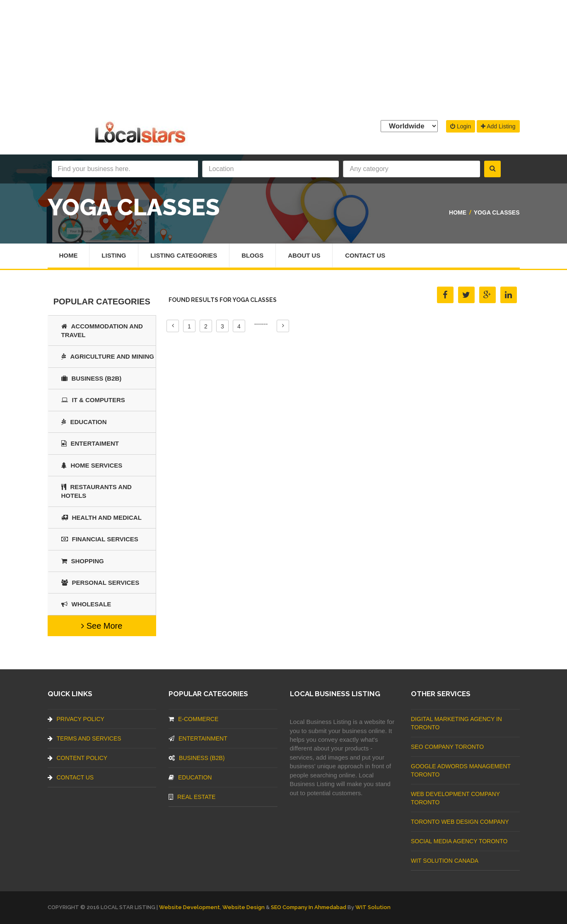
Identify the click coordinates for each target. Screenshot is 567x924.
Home (458, 212)
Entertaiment (90, 443)
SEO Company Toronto (447, 747)
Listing (114, 255)
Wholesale (86, 604)
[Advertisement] (284, 58)
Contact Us (366, 255)
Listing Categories (184, 255)
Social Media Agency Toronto (459, 841)
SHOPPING (83, 561)
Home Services (92, 465)
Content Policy (78, 758)
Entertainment (198, 738)
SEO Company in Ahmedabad (309, 907)
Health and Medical (101, 517)
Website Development (189, 907)
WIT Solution (373, 907)
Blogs (253, 255)
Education (84, 422)
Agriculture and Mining (108, 356)
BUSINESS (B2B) (92, 378)
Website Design (244, 907)
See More (102, 626)
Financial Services (100, 539)
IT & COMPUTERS (93, 400)
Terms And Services (84, 738)
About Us (304, 255)
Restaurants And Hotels (97, 491)
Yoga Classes (497, 212)
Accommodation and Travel (102, 331)
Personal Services (100, 583)
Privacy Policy (76, 719)
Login (461, 126)
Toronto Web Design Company (460, 822)
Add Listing (498, 126)
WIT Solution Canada (445, 861)
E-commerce (193, 719)
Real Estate (192, 797)
